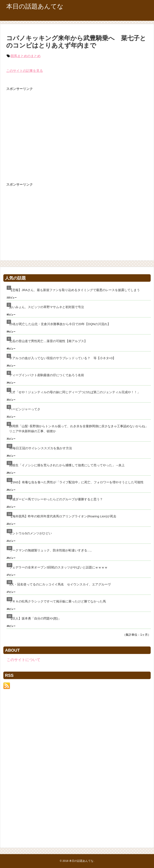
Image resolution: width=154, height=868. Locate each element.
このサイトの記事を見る (25, 71)
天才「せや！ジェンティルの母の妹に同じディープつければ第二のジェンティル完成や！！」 (75, 392)
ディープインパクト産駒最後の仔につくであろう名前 (47, 375)
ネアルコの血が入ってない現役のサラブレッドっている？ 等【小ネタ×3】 (62, 358)
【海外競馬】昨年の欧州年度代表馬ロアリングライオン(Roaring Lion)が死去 (63, 516)
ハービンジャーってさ (25, 409)
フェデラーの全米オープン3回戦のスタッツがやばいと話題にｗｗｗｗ (58, 567)
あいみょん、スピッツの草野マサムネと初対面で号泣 (47, 307)
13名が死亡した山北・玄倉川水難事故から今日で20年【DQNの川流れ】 (60, 324)
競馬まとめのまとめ (26, 56)
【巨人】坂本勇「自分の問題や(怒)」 (35, 618)
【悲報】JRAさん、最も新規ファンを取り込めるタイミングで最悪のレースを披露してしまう (75, 290)
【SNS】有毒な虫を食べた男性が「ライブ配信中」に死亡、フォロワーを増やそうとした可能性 (76, 482)
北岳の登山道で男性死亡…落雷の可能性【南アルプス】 (48, 341)
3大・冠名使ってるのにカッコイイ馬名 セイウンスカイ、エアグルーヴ (60, 584)
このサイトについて (24, 660)
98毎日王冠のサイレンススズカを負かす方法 (41, 448)
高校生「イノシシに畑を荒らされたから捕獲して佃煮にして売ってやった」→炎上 (67, 465)
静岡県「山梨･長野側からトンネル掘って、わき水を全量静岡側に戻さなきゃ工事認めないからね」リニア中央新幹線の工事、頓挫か (79, 429)
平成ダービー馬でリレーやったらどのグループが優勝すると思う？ (56, 499)
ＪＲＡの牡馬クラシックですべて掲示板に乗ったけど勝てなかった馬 (58, 601)
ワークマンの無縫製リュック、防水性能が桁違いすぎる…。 (51, 550)
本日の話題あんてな (35, 6)
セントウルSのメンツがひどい (30, 533)
